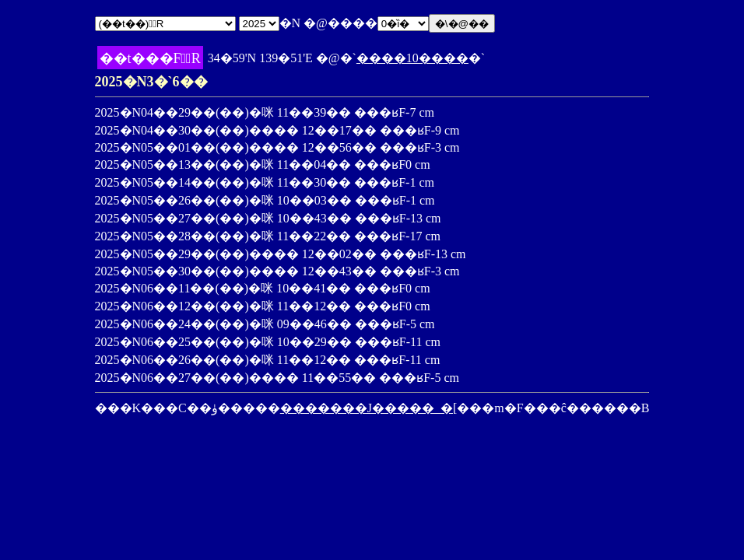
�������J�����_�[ (369, 408)
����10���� (412, 58)
